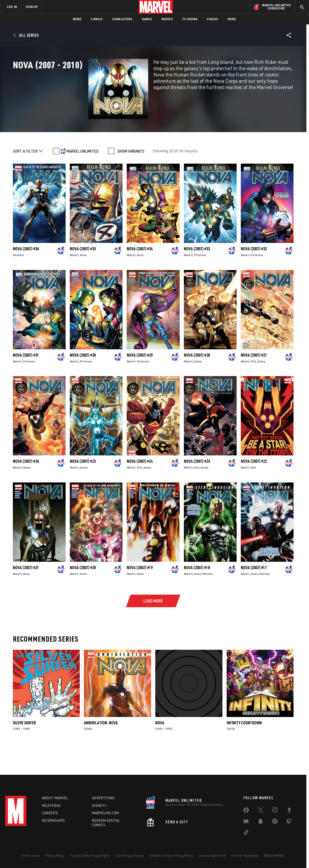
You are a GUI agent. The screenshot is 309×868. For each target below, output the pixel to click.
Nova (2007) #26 (26, 484)
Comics (97, 19)
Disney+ (100, 805)
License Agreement (212, 856)
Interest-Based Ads (245, 856)
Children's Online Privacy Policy (171, 856)
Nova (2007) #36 (26, 271)
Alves (27, 597)
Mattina (208, 597)
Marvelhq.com (106, 813)
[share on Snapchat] (260, 822)
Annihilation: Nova (101, 745)
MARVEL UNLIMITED (82, 174)
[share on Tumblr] (289, 811)
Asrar (83, 277)
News (77, 19)
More (232, 19)
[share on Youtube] (246, 822)
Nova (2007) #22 (254, 484)
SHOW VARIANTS (131, 174)
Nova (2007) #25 (83, 484)
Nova (160, 745)
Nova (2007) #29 (140, 378)
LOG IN (12, 7)
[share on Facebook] (246, 811)
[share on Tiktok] (246, 833)
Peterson (200, 277)
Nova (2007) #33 (197, 271)
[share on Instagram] (275, 811)
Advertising (103, 798)
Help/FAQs (52, 805)
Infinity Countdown (244, 745)
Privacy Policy (55, 856)
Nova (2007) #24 (140, 484)
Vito (254, 384)
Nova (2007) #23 (197, 484)
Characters (122, 19)
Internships (54, 820)
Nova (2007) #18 (197, 590)
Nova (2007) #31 (26, 378)
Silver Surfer (24, 745)
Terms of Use (31, 856)
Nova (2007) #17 (254, 590)
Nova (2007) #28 (197, 378)
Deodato (18, 277)
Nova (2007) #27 (254, 378)
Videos (212, 19)
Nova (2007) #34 (140, 271)
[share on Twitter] (260, 811)
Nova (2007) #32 (254, 271)
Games (147, 19)
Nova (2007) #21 (26, 590)
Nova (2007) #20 (83, 590)
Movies (167, 19)
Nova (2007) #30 (83, 378)
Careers (50, 813)
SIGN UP (32, 7)
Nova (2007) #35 (83, 271)
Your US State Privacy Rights (90, 856)
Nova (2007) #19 (140, 590)
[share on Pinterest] (275, 822)
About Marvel (55, 798)
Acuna (198, 384)
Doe (254, 490)
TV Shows (190, 19)
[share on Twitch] (289, 822)
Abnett (74, 277)
